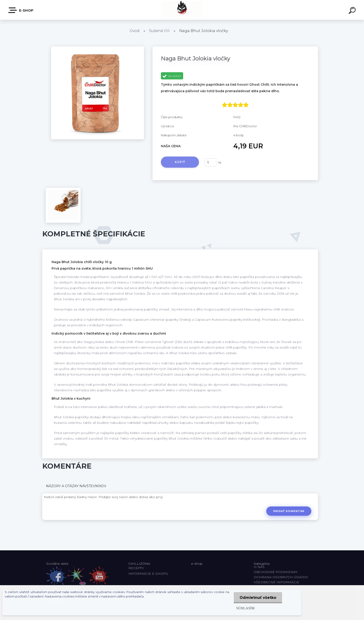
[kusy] (211, 162)
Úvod (135, 31)
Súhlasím (245, 608)
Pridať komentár (289, 511)
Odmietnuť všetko (258, 598)
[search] (353, 11)
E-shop (21, 10)
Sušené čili (159, 31)
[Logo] (182, 10)
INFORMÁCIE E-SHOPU (148, 574)
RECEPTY (137, 568)
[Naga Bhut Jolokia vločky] (97, 48)
